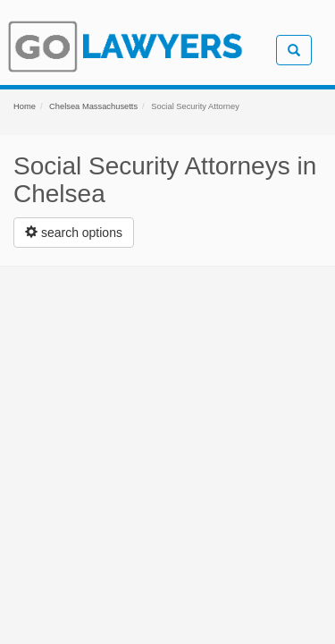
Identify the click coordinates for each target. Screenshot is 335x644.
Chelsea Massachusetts (93, 106)
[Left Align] (74, 233)
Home (25, 106)
